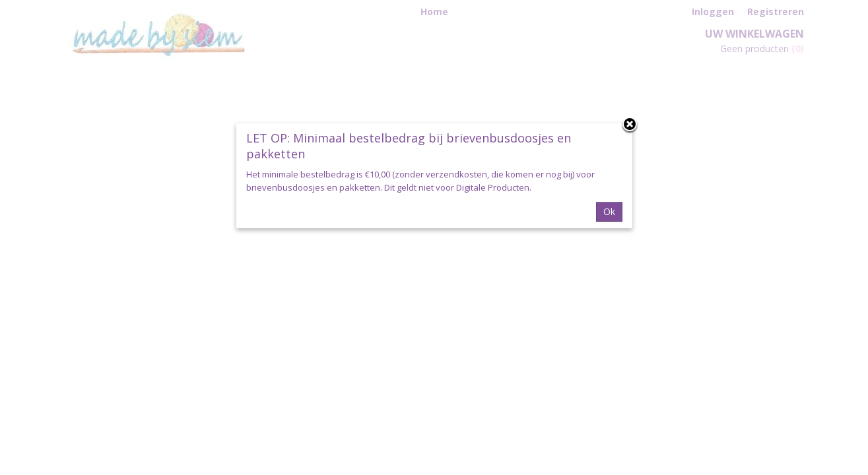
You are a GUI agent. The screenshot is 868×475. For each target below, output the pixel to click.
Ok (609, 211)
